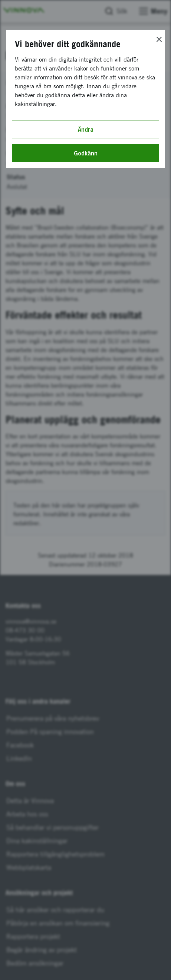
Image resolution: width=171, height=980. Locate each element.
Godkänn (86, 153)
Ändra (86, 129)
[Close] (159, 39)
